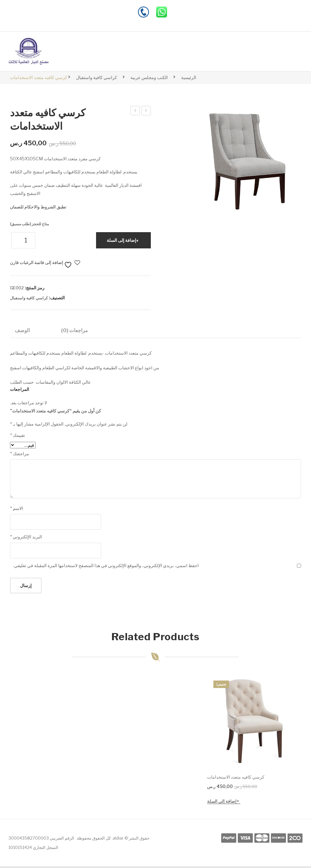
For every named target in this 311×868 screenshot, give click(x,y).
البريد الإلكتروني (26, 539)
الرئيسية (189, 77)
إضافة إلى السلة (121, 240)
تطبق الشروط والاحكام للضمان (38, 207)
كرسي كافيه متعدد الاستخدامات (135, 112)
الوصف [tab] (22, 330)
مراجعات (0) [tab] (74, 330)
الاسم (17, 510)
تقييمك (18, 437)
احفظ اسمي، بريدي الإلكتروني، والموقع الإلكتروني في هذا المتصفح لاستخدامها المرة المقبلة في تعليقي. (106, 567)
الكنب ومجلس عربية (149, 77)
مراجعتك (20, 455)
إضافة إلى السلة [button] (222, 803)
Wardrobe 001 (146, 112)
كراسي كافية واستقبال (97, 77)
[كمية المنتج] (23, 240)
